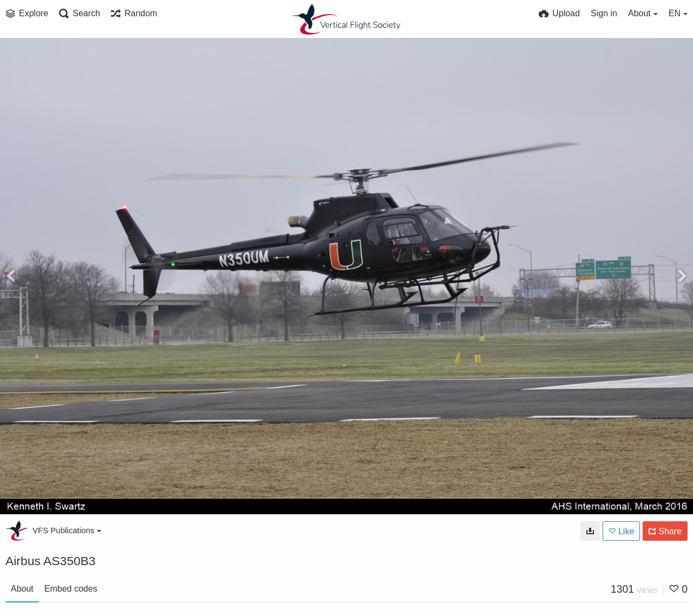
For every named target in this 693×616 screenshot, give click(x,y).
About (22, 589)
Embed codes (71, 589)
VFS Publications (67, 530)
